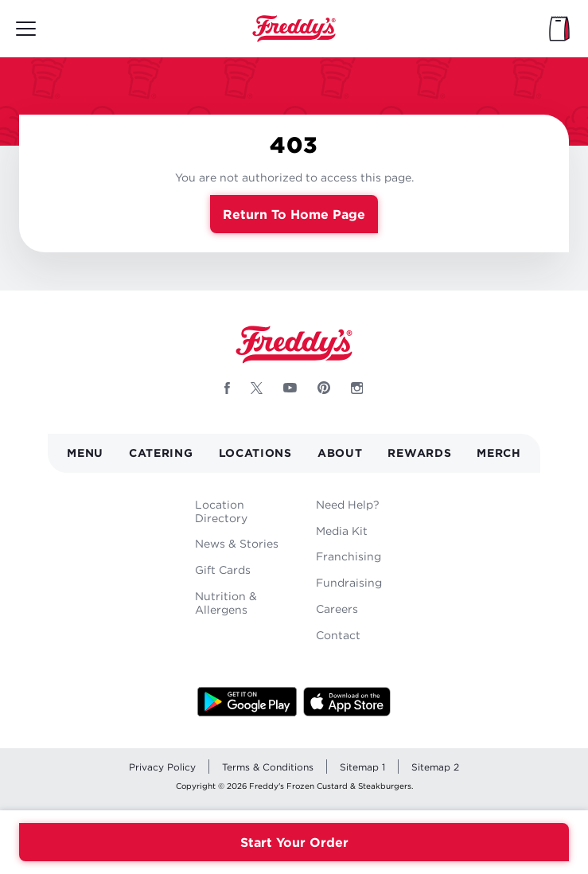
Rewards (419, 453)
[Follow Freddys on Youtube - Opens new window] (290, 388)
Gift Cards (223, 570)
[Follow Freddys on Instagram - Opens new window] (357, 388)
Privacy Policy (162, 767)
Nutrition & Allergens (226, 603)
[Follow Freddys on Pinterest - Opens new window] (324, 388)
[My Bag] (559, 29)
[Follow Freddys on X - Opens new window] (257, 388)
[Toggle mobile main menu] (26, 29)
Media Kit (342, 531)
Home (294, 29)
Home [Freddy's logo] (294, 345)
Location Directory (221, 511)
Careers (337, 609)
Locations (255, 453)
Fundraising (349, 582)
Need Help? (348, 504)
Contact (338, 635)
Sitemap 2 (435, 767)
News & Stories (237, 543)
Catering (161, 453)
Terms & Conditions (268, 767)
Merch (499, 453)
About (340, 453)
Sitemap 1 (362, 767)
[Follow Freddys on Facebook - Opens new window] (227, 388)
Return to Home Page (294, 214)
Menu (85, 453)
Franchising (349, 556)
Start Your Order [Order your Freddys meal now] (294, 842)
